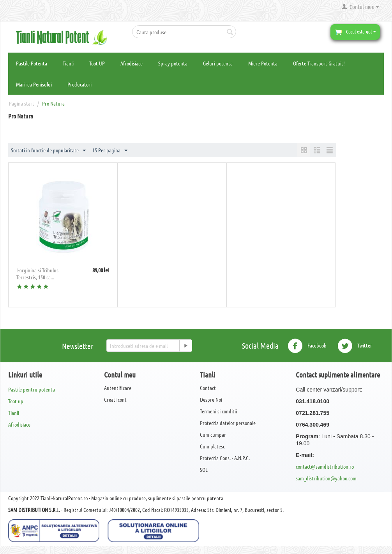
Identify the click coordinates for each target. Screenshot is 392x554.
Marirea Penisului (34, 84)
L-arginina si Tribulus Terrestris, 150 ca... (37, 273)
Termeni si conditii (218, 411)
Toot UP (97, 63)
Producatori (79, 84)
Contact (208, 388)
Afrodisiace (132, 63)
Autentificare (118, 388)
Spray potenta (173, 63)
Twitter (355, 346)
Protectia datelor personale (228, 423)
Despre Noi (211, 399)
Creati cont (115, 399)
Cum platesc (212, 446)
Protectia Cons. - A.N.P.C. (225, 458)
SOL (204, 469)
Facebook (307, 346)
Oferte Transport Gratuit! (319, 63)
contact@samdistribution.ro (325, 466)
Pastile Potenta (32, 63)
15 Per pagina (110, 151)
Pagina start (22, 103)
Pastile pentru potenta (32, 389)
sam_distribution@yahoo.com (326, 478)
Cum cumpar (213, 434)
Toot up (16, 401)
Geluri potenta (218, 63)
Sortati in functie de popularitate (48, 151)
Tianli (68, 63)
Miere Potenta (263, 63)
